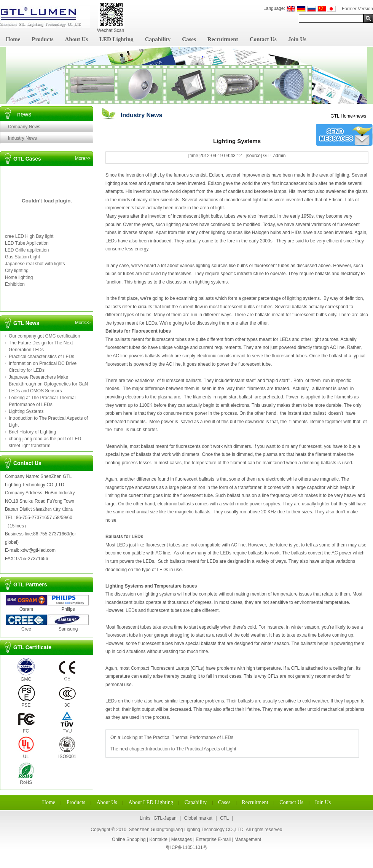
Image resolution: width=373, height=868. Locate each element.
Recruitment (223, 39)
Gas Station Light (22, 257)
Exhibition (15, 284)
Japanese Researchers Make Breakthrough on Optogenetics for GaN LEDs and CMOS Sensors (48, 384)
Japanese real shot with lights (35, 264)
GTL (224, 818)
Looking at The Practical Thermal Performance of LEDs (177, 737)
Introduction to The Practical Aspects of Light (191, 749)
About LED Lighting (151, 802)
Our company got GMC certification (44, 336)
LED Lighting (116, 39)
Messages (182, 839)
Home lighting (19, 277)
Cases (189, 39)
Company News (24, 127)
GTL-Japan (165, 818)
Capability (158, 39)
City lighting (17, 271)
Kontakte (158, 839)
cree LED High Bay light (29, 236)
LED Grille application (27, 250)
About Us (77, 39)
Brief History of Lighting (32, 432)
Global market (198, 818)
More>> (83, 158)
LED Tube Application (27, 243)
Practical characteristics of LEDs (41, 357)
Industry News (22, 138)
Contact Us (263, 39)
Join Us (297, 39)
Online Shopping (129, 839)
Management (248, 839)
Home (13, 39)
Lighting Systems (26, 411)
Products (42, 39)
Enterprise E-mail (213, 839)
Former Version (357, 9)
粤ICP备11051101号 (186, 847)
